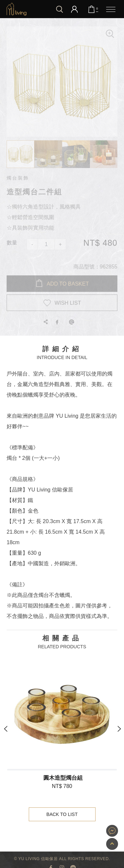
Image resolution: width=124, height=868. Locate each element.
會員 (74, 9)
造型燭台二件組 (17, 9)
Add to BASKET (68, 284)
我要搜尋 (60, 9)
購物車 (97, 9)
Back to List (62, 814)
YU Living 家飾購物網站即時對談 (112, 831)
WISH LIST (68, 303)
